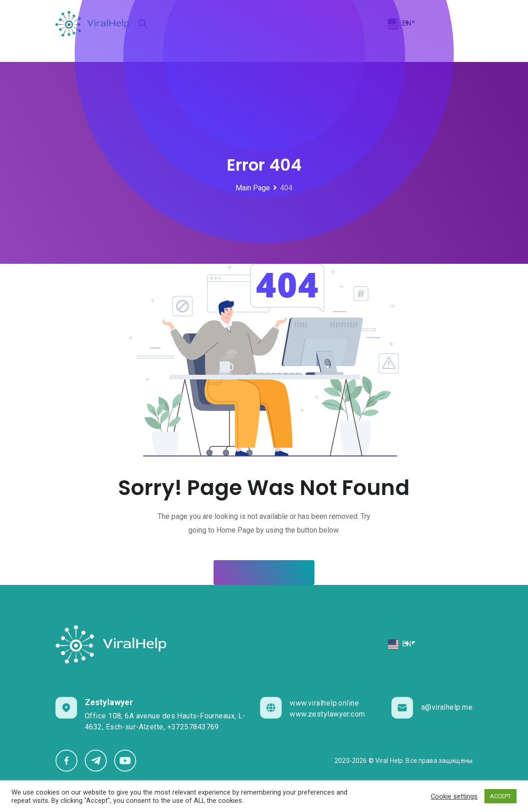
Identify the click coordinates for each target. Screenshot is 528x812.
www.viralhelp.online (324, 703)
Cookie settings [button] (454, 796)
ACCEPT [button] (500, 796)
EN (399, 645)
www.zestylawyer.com (327, 714)
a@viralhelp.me (447, 707)
